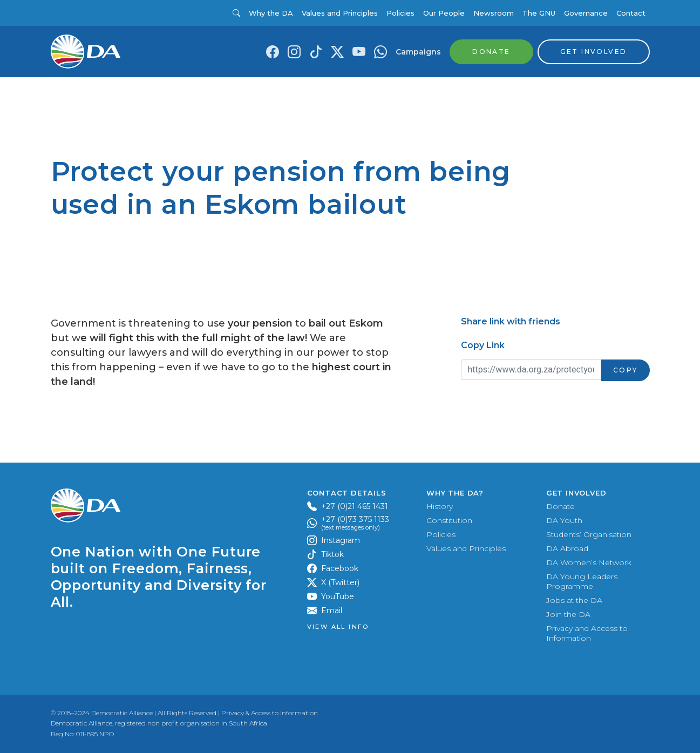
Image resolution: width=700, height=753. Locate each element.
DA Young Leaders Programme (582, 581)
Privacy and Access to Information (587, 633)
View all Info (338, 627)
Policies (400, 13)
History (440, 506)
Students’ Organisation (589, 534)
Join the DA (568, 614)
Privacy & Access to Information (270, 713)
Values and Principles (340, 13)
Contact (631, 13)
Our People (444, 13)
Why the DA (271, 13)
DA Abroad (567, 548)
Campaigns (418, 52)
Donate (560, 506)
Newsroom (494, 13)
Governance (586, 13)
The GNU (539, 13)
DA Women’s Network (589, 562)
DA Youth (564, 520)
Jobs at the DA (574, 600)
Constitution (449, 520)
